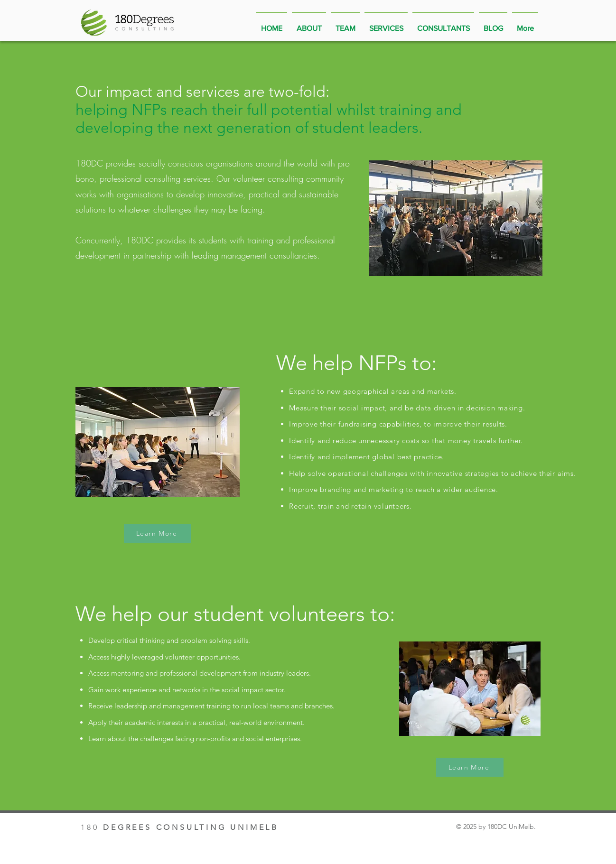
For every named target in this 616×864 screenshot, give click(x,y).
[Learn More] (158, 533)
